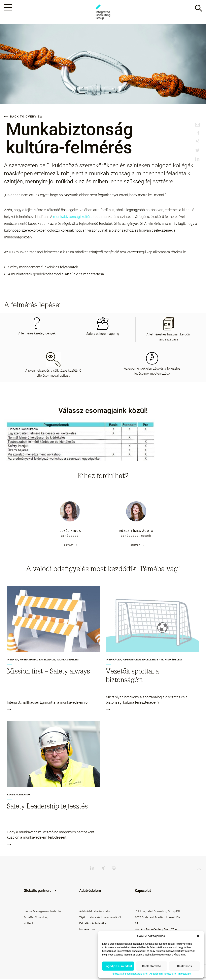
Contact (69, 546)
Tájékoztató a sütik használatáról (129, 974)
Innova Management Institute (42, 912)
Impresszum (184, 974)
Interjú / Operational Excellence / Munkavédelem (43, 660)
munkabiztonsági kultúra (73, 217)
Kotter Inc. (30, 924)
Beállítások (185, 966)
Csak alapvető (152, 966)
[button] (198, 936)
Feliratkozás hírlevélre (93, 924)
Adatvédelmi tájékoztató (163, 974)
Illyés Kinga (70, 531)
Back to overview (23, 117)
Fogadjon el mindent (118, 966)
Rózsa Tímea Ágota (136, 531)
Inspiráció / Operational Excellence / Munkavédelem (144, 660)
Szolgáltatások (19, 795)
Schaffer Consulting (36, 918)
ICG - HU (103, 12)
